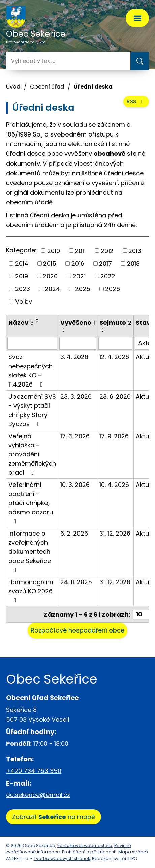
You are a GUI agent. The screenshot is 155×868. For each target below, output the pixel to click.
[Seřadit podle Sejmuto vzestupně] (103, 329)
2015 (50, 263)
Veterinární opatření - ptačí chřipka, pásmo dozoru (31, 502)
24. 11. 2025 (76, 582)
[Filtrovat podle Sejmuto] (115, 343)
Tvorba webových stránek (62, 858)
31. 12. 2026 (115, 533)
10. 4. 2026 (114, 485)
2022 (108, 276)
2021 (79, 276)
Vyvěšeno (78, 323)
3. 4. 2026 (74, 357)
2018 (133, 263)
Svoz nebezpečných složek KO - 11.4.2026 (30, 371)
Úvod (13, 87)
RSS (136, 102)
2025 (83, 289)
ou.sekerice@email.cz (38, 795)
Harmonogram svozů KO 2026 (31, 591)
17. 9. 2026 (114, 436)
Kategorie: (21, 250)
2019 (22, 276)
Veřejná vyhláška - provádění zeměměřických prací (32, 454)
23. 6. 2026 (115, 396)
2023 (23, 289)
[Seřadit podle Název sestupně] (37, 322)
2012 (107, 251)
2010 (54, 251)
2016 (78, 263)
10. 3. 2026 (75, 485)
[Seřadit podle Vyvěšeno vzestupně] (64, 329)
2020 (50, 276)
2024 (52, 289)
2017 (105, 263)
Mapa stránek (133, 852)
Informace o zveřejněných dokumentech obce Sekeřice (30, 551)
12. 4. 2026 (114, 357)
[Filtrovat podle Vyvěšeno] (78, 343)
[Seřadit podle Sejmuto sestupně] (103, 331)
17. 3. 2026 (75, 436)
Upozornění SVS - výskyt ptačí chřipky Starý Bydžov (32, 410)
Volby (24, 301)
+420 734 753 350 (34, 771)
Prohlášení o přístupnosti (89, 852)
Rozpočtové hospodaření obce (77, 630)
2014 (22, 263)
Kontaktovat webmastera (85, 846)
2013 (135, 251)
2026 (113, 289)
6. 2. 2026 (74, 533)
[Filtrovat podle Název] (32, 343)
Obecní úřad (47, 87)
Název (21, 323)
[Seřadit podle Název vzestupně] (37, 319)
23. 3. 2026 (76, 396)
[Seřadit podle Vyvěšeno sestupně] (64, 331)
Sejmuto (115, 323)
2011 (80, 251)
